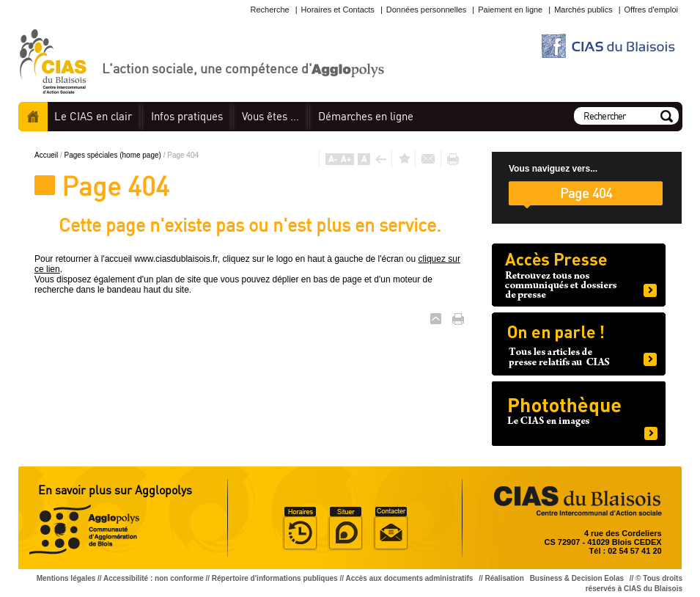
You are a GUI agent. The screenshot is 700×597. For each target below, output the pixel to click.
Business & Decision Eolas (577, 578)
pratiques (187, 116)
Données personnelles (426, 10)
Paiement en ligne (510, 10)
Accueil (33, 117)
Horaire (300, 529)
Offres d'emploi (651, 10)
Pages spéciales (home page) (114, 155)
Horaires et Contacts (338, 10)
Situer (345, 529)
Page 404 (586, 193)
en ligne (366, 116)
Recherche (269, 10)
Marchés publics (583, 10)
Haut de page (436, 319)
